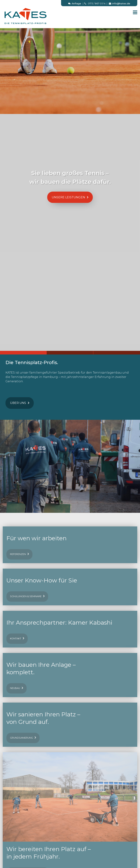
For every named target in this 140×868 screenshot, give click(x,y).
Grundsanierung (23, 737)
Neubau (16, 688)
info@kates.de (119, 4)
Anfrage (75, 4)
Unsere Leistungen (70, 197)
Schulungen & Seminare (27, 596)
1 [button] (23, 353)
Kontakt (17, 638)
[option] (70, 186)
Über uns (20, 403)
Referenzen (19, 554)
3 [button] (117, 353)
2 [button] (70, 353)
